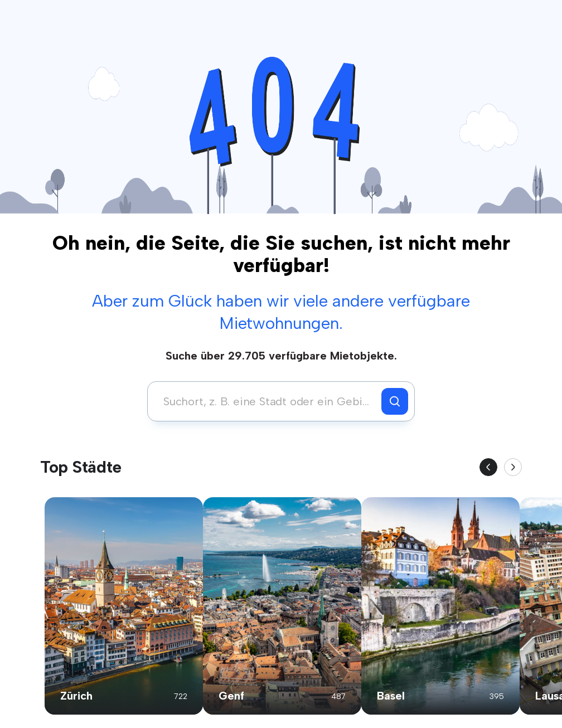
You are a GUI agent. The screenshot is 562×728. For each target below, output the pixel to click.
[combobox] (267, 401)
